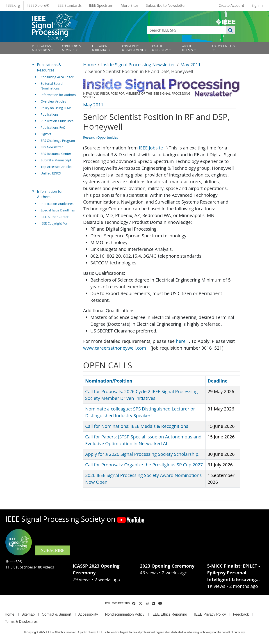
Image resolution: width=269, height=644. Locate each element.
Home (90, 65)
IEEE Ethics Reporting (169, 614)
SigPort (46, 134)
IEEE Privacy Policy (210, 614)
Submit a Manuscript (56, 160)
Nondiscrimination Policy (125, 614)
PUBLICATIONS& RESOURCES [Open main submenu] (41, 48)
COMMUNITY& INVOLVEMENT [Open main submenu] (133, 48)
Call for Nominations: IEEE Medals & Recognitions (137, 426)
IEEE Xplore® (38, 5)
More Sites (130, 5)
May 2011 (191, 65)
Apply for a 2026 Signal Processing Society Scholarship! (142, 454)
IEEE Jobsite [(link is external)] (153, 148)
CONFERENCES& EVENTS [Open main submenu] (71, 48)
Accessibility (88, 614)
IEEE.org (13, 5)
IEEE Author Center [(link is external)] (56, 217)
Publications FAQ (53, 127)
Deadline (218, 381)
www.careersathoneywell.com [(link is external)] (116, 348)
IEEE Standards (69, 5)
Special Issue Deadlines (58, 210)
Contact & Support (56, 614)
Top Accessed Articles (57, 167)
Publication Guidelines (57, 121)
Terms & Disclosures (21, 622)
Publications (50, 114)
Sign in (257, 5)
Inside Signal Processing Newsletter (138, 65)
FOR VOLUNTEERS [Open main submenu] (224, 46)
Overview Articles (53, 101)
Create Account (231, 5)
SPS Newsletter (52, 147)
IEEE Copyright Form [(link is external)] (57, 223)
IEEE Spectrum (101, 5)
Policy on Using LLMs (56, 108)
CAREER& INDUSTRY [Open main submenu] (160, 48)
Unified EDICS (51, 173)
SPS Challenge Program (58, 141)
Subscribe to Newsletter (166, 5)
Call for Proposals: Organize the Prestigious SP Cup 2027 (144, 465)
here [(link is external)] (182, 341)
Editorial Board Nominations (52, 86)
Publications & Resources (49, 67)
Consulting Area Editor (57, 77)
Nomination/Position (109, 381)
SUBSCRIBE (53, 550)
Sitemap (28, 614)
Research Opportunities (100, 137)
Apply (230, 30)
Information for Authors (58, 95)
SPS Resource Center (56, 154)
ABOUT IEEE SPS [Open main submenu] (188, 48)
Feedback (241, 614)
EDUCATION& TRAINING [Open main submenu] (100, 48)
